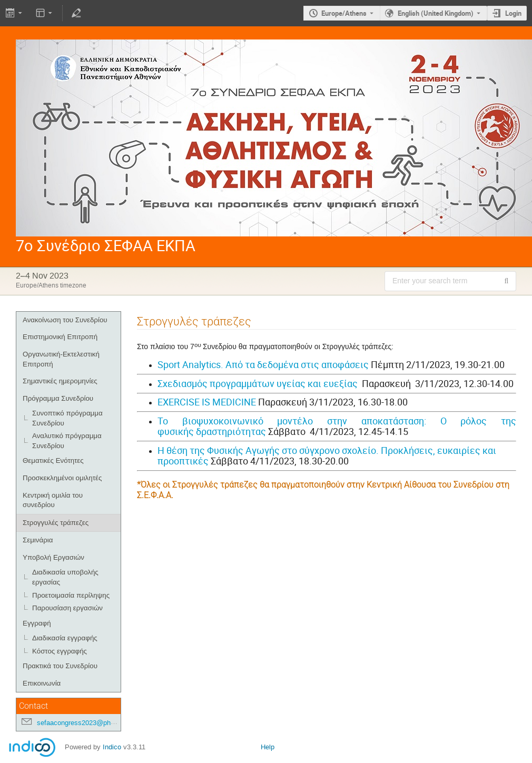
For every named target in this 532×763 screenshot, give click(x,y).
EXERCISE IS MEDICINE (207, 402)
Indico (112, 747)
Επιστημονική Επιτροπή (60, 337)
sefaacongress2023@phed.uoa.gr (88, 723)
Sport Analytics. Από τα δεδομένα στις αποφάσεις (263, 364)
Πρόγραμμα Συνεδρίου (58, 398)
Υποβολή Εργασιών (53, 557)
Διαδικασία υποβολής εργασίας (65, 577)
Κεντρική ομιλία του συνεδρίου (53, 500)
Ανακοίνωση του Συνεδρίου (65, 320)
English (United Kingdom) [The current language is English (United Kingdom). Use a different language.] (436, 13)
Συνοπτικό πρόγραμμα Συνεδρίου (67, 418)
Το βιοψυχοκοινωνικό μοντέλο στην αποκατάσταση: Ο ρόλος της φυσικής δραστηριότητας (337, 426)
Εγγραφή (37, 623)
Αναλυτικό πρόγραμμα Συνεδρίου (67, 441)
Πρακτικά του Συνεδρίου (60, 666)
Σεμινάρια (38, 540)
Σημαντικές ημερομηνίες (60, 381)
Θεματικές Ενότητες (53, 460)
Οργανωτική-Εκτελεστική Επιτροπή (61, 359)
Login (513, 13)
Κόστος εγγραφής (60, 651)
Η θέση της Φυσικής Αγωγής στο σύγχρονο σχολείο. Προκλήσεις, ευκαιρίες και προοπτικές (327, 456)
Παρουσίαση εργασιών (67, 608)
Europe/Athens (344, 13)
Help (268, 747)
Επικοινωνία (42, 683)
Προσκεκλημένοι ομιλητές (62, 478)
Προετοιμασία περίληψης (71, 595)
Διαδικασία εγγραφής (65, 638)
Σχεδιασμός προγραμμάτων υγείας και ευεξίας (258, 383)
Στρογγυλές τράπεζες (56, 523)
